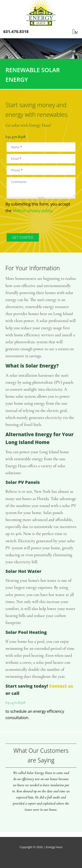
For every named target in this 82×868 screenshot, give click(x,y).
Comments (19, 182)
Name (17, 147)
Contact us (61, 686)
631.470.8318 (16, 31)
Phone (17, 170)
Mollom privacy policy (32, 211)
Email (16, 159)
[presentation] (39, 223)
